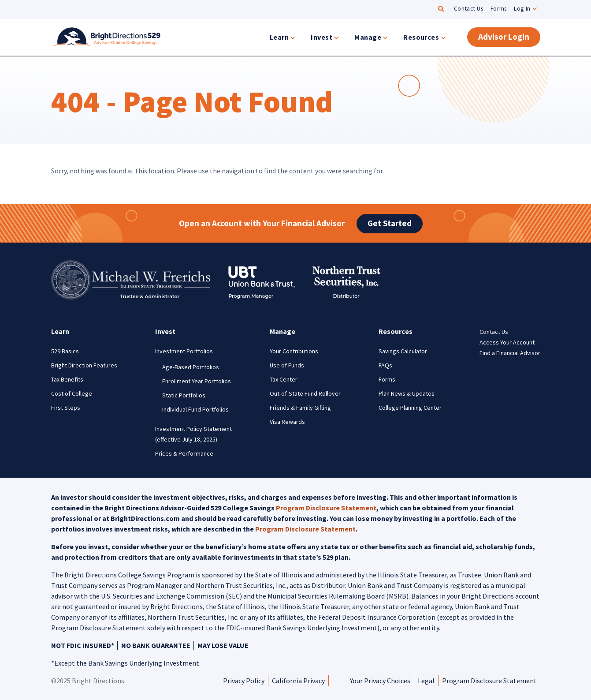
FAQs (385, 365)
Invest (322, 37)
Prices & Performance (184, 453)
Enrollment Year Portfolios (197, 381)
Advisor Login (504, 37)
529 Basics (65, 351)
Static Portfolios (184, 395)
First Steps (66, 408)
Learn (279, 37)
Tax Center (284, 379)
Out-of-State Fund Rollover (305, 393)
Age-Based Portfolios (191, 367)
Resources (421, 37)
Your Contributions (294, 351)
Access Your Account (507, 342)
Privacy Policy (244, 681)
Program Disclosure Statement (326, 508)
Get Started (390, 223)
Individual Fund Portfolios (195, 409)
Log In (522, 9)
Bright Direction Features (84, 365)
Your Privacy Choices (380, 681)
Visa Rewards (287, 422)
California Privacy (298, 681)
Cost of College (72, 393)
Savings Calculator (403, 351)
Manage (368, 37)
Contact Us (469, 9)
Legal (426, 681)
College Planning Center (410, 408)
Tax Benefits (67, 379)
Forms (499, 9)
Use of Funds (287, 365)
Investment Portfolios (184, 351)
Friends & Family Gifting (300, 408)
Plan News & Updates (407, 393)
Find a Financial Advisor (510, 353)
